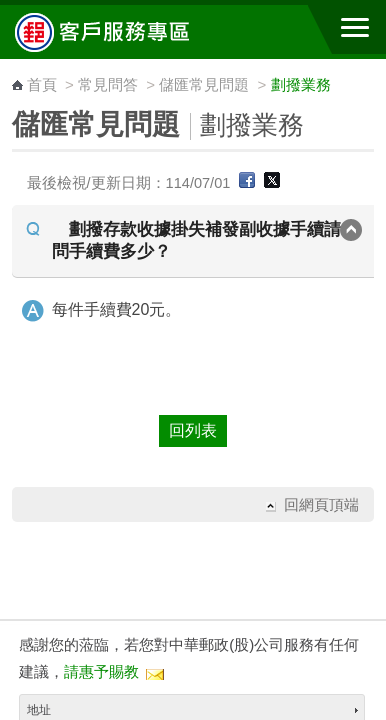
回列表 (193, 430)
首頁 (42, 84)
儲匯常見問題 (204, 84)
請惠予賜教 (101, 671)
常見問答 (108, 84)
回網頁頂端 (321, 504)
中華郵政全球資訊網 (125, 32)
